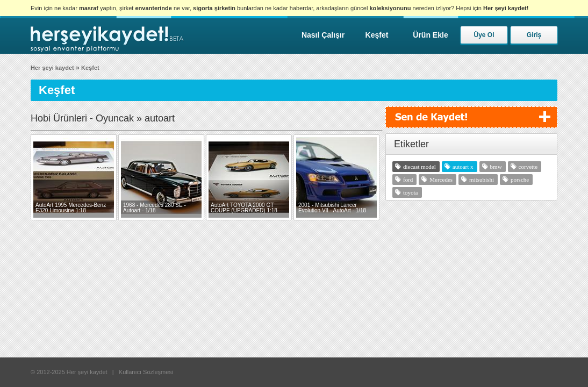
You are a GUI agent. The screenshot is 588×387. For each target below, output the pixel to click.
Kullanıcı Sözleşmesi (146, 372)
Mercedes (441, 180)
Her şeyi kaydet (52, 68)
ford (408, 180)
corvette (528, 167)
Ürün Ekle (430, 35)
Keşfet (377, 35)
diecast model (420, 167)
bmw (496, 167)
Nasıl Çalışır (323, 35)
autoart (461, 167)
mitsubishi (482, 180)
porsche (520, 180)
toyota (411, 192)
